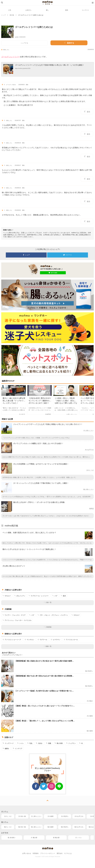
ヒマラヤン (55, 640)
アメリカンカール (71, 640)
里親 (49, 743)
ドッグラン (71, 743)
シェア (26, 255)
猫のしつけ (8, 827)
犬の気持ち (65, 816)
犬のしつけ (8, 816)
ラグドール (42, 640)
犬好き (39, 743)
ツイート (68, 255)
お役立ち (28, 10)
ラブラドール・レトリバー (39, 596)
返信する (69, 43)
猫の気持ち (65, 827)
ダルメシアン (20, 596)
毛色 (30, 743)
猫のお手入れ (79, 827)
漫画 (67, 10)
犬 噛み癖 (34, 838)
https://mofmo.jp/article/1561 (23, 68)
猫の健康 (50, 827)
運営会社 (60, 853)
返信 (87, 112)
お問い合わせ (27, 853)
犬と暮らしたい (36, 816)
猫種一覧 (48, 646)
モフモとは (68, 853)
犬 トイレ (78, 838)
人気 (10, 10)
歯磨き (6, 748)
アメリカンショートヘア (12, 640)
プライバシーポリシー (48, 853)
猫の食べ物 (22, 827)
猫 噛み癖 (56, 838)
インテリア (18, 748)
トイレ (20, 743)
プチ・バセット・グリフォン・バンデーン (53, 615)
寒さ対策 (59, 743)
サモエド (7, 596)
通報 (27, 85)
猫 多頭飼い (12, 838)
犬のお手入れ (79, 816)
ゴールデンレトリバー (11, 57)
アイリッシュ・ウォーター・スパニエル (17, 620)
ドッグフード (8, 743)
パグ (55, 596)
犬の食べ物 (22, 816)
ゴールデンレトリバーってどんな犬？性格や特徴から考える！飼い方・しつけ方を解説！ (50, 65)
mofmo (47, 3)
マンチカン (29, 640)
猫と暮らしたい (36, 827)
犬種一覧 (48, 602)
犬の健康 (50, 816)
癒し (47, 10)
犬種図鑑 (48, 627)
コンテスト (85, 10)
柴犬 (63, 596)
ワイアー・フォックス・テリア (14, 615)
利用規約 (36, 853)
